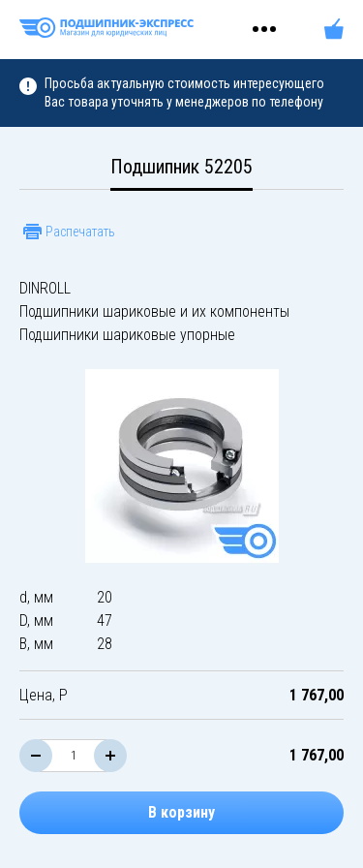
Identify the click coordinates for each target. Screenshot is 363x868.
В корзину (181, 812)
